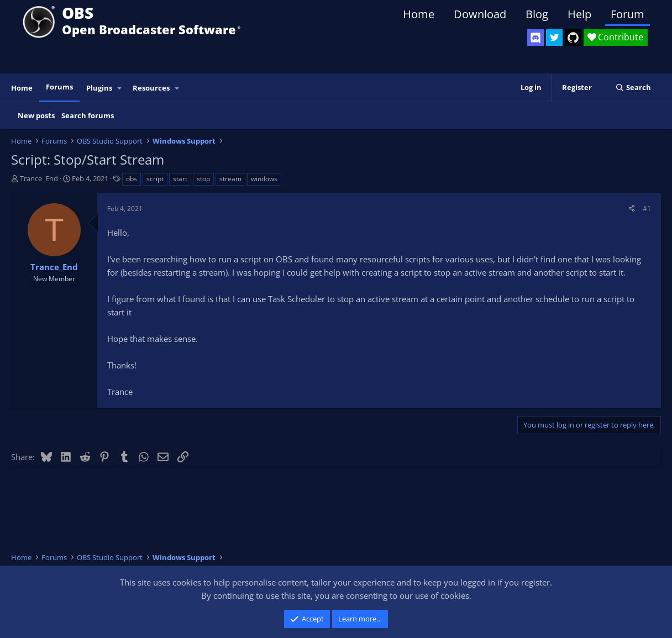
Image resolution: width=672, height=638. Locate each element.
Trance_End (39, 178)
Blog (537, 14)
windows (264, 179)
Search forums (88, 115)
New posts (36, 115)
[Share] (632, 209)
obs (132, 179)
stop (203, 179)
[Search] (633, 88)
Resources (151, 88)
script (155, 179)
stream (230, 179)
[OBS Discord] (535, 38)
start (180, 179)
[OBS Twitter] (554, 38)
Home (419, 14)
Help (579, 14)
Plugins (99, 88)
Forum (628, 14)
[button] (120, 88)
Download (480, 14)
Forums (59, 87)
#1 (647, 209)
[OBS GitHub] (573, 38)
